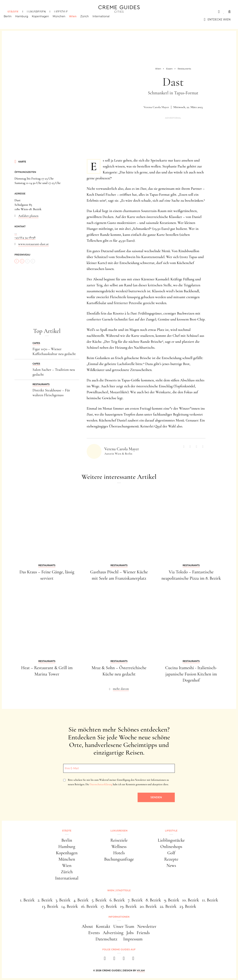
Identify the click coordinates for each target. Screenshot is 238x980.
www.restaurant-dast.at (33, 244)
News (171, 866)
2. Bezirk (45, 900)
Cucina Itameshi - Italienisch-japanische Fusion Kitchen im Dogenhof (191, 674)
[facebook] (105, 959)
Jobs (130, 933)
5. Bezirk (99, 900)
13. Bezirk (50, 906)
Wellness (119, 847)
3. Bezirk (63, 900)
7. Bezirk (135, 900)
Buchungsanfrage (119, 859)
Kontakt (103, 926)
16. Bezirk (89, 906)
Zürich (88, 19)
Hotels (119, 853)
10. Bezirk (191, 900)
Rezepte (171, 859)
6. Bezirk (117, 900)
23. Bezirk (188, 906)
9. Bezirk (172, 900)
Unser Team (124, 926)
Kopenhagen (44, 19)
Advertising (113, 933)
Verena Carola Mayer (156, 107)
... (16, 233)
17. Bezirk (109, 906)
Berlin (11, 19)
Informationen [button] (119, 917)
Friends (143, 933)
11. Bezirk (210, 900)
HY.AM (141, 970)
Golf (171, 853)
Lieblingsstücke (171, 840)
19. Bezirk (128, 906)
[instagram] (114, 959)
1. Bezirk (27, 900)
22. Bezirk (168, 906)
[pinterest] (124, 959)
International (105, 19)
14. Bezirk (70, 906)
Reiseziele (119, 840)
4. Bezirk (81, 900)
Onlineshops (171, 847)
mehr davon (121, 689)
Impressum (133, 939)
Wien (77, 19)
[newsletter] (133, 959)
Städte (13, 12)
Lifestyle (61, 12)
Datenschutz (106, 939)
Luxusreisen (36, 12)
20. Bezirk (148, 906)
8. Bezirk (153, 900)
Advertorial (173, 118)
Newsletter (147, 926)
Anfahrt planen (28, 216)
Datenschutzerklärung (101, 784)
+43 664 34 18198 (25, 237)
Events (94, 933)
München (63, 19)
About (87, 926)
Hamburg (25, 19)
